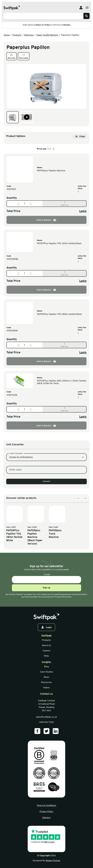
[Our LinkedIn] (56, 731)
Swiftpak (46, 636)
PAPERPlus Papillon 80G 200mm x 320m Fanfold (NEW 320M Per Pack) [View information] (62, 382)
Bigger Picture (53, 861)
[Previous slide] (79, 524)
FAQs (46, 656)
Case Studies (46, 672)
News (46, 677)
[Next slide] (85, 524)
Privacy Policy (46, 812)
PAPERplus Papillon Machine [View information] (51, 171)
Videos (46, 688)
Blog (46, 667)
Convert (46, 503)
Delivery (46, 818)
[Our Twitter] (46, 731)
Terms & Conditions (46, 806)
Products (17, 35)
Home (7, 35)
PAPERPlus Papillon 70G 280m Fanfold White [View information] (59, 314)
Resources (46, 682)
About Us (46, 645)
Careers (46, 651)
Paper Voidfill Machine (47, 35)
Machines (29, 35)
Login (83, 211)
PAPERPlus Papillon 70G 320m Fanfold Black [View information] (59, 244)
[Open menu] (87, 8)
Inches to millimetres (21, 479)
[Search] (86, 16)
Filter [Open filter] (80, 137)
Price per (46, 149)
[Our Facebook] (37, 731)
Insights (46, 662)
